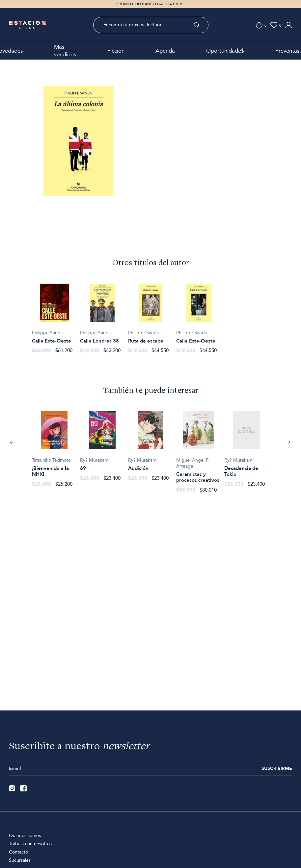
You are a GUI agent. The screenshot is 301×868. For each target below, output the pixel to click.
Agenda (165, 51)
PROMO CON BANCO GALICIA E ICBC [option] (151, 4)
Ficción (116, 51)
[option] (78, 151)
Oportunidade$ (225, 51)
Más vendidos (65, 51)
